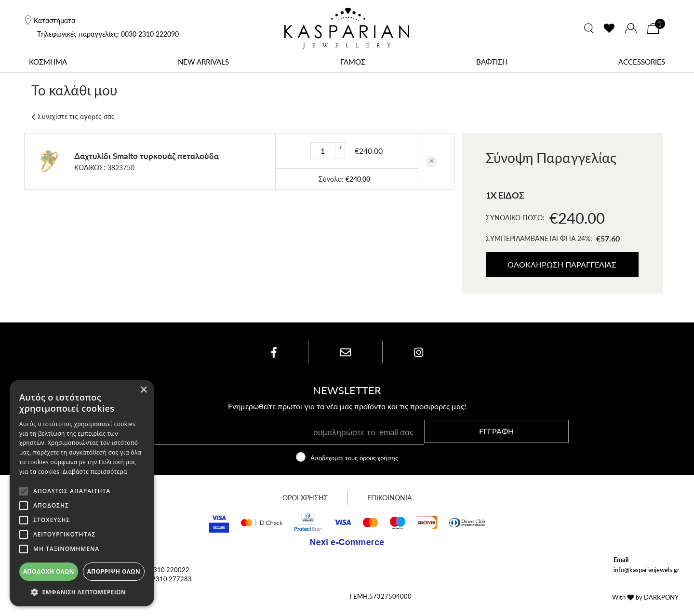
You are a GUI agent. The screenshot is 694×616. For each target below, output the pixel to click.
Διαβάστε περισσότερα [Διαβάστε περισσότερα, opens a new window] (95, 472)
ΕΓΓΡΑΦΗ (496, 437)
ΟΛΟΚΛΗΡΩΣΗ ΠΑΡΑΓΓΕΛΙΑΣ (562, 264)
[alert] (82, 493)
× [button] (143, 390)
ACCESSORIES (642, 61)
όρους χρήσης (379, 464)
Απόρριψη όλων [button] (114, 571)
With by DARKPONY (645, 603)
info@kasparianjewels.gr (647, 576)
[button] (82, 592)
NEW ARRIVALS (203, 61)
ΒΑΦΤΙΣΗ (492, 61)
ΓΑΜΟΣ (353, 61)
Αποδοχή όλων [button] (49, 571)
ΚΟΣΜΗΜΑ (48, 61)
